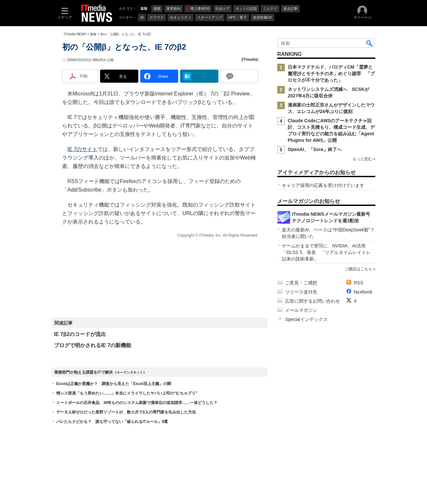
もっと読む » (364, 159)
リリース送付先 (301, 292)
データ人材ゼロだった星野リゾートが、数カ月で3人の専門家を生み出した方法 (126, 412)
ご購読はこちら (358, 269)
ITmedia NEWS (75, 34)
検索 (370, 43)
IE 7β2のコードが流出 (80, 334)
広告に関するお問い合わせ (313, 301)
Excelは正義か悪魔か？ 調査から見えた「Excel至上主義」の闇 (114, 384)
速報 (93, 34)
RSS (359, 283)
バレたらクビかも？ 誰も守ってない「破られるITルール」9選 (112, 422)
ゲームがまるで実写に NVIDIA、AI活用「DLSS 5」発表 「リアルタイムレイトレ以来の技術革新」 (326, 252)
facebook (363, 292)
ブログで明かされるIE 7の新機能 (93, 345)
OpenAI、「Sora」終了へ (315, 149)
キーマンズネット (130, 372)
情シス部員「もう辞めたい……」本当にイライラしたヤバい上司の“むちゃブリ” (127, 393)
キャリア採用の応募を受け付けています (323, 185)
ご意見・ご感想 (301, 283)
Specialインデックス (306, 319)
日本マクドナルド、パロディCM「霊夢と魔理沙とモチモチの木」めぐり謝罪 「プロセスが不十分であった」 (331, 74)
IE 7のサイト (82, 149)
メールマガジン (301, 310)
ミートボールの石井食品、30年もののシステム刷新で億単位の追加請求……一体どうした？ (137, 403)
